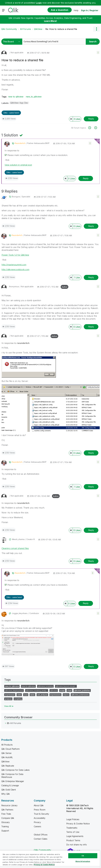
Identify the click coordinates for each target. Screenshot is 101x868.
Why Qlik (6, 794)
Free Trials (6, 814)
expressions (55, 695)
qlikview (54, 690)
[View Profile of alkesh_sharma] (18, 539)
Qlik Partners (7, 810)
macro (66, 695)
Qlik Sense (6, 753)
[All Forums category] (6, 723)
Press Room (40, 810)
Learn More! (50, 21)
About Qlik (39, 805)
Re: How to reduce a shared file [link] (61, 29)
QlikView (38, 29)
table (32, 695)
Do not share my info (77, 845)
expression (10, 695)
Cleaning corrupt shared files (15, 548)
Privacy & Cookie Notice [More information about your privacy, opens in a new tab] (44, 865)
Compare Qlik (8, 818)
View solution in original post (18, 165)
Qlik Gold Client (9, 790)
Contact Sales (41, 839)
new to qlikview (16, 97)
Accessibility (40, 818)
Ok (83, 856)
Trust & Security (41, 814)
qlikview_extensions (80, 695)
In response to (12, 151)
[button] (98, 52)
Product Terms (73, 840)
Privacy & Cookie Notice (78, 824)
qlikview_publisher (82, 690)
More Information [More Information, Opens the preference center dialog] (83, 861)
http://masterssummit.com (14, 265)
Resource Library (9, 805)
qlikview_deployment (14, 690)
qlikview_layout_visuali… (66, 686)
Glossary (6, 822)
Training (5, 826)
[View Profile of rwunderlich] (20, 143)
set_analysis (42, 695)
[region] (50, 859)
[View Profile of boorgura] (16, 197)
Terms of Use (73, 832)
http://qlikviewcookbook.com (15, 269)
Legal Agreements (75, 836)
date (19, 695)
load (26, 695)
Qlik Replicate (8, 766)
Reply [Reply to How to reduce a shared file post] (91, 119)
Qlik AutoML (7, 757)
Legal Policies (73, 819)
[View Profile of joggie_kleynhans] (20, 613)
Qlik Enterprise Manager (13, 781)
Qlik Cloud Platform (10, 749)
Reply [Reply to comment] (86, 178)
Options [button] (96, 29)
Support (5, 831)
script (62, 690)
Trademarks (72, 828)
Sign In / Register (90, 10)
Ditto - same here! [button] (11, 113)
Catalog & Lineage (10, 785)
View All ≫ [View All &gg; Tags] (9, 706)
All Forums (25, 29)
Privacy (37, 822)
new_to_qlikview (34, 97)
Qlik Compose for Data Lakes (15, 770)
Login (39, 3)
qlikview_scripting (45, 686)
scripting (18, 699)
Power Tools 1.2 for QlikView (15, 255)
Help (76, 10)
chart (69, 690)
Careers (37, 826)
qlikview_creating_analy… (37, 690)
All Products (7, 745)
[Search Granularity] (12, 42)
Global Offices (41, 835)
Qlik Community (9, 29)
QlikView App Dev (19, 103)
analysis (8, 699)
